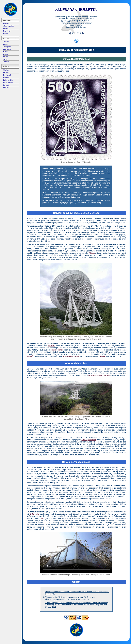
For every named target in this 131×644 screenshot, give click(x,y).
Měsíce (92, 253)
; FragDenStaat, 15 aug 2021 (77, 605)
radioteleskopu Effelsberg (99, 375)
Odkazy (6, 77)
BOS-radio (35, 514)
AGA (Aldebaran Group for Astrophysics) (80, 18)
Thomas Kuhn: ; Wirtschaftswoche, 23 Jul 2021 (70, 598)
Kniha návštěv (8, 80)
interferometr (58, 350)
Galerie (6, 52)
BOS (42, 518)
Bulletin (6, 29)
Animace (6, 42)
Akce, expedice (9, 26)
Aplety (5, 44)
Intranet (6, 85)
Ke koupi (6, 72)
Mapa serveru (8, 82)
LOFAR (51, 346)
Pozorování (7, 49)
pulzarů (30, 356)
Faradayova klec (89, 440)
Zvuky (5, 59)
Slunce (102, 356)
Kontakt (6, 88)
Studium (6, 70)
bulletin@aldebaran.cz (79, 27)
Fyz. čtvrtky (7, 31)
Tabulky (6, 62)
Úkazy (5, 34)
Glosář (6, 54)
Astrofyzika (7, 47)
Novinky (6, 23)
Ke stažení (7, 75)
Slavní (5, 57)
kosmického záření (71, 356)
